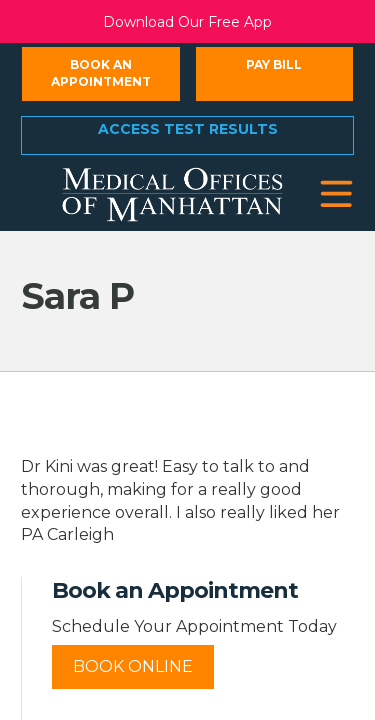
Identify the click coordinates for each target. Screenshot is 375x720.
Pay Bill (274, 64)
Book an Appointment (101, 73)
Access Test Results (188, 129)
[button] (336, 194)
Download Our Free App (187, 22)
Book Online (133, 666)
